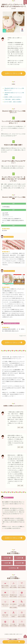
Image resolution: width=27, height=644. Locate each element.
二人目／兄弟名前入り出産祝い (22, 603)
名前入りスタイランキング (22, 594)
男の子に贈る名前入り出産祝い (22, 623)
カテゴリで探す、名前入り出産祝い (13, 102)
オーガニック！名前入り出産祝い (22, 585)
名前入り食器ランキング (5, 614)
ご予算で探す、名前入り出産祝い (13, 99)
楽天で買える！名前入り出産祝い (5, 623)
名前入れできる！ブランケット (5, 594)
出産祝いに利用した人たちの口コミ (13, 97)
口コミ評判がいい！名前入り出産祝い (14, 604)
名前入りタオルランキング (5, 603)
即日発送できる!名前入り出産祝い (14, 594)
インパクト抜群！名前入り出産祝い (22, 614)
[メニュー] (25, 2)
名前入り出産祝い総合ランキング (5, 585)
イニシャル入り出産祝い (13, 614)
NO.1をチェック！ (14, 642)
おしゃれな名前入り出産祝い (14, 585)
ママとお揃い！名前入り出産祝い (14, 623)
